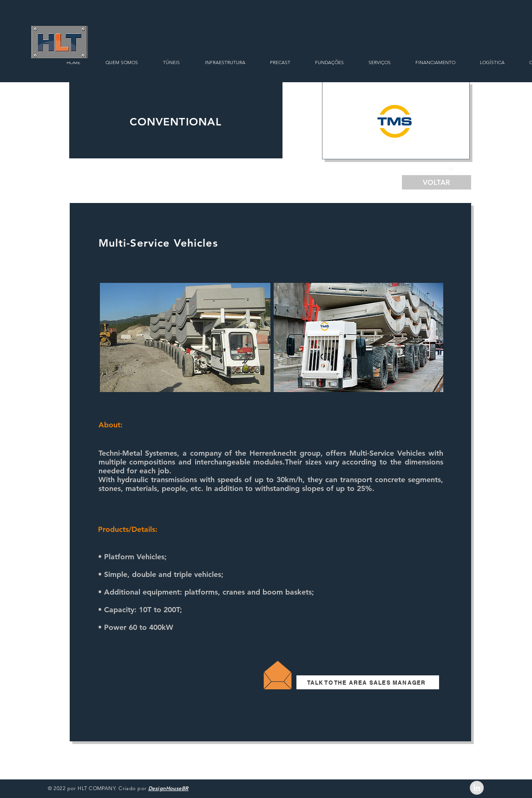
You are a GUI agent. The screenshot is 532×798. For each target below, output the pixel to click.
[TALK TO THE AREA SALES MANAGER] (368, 682)
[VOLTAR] (437, 182)
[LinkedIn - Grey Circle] (477, 788)
